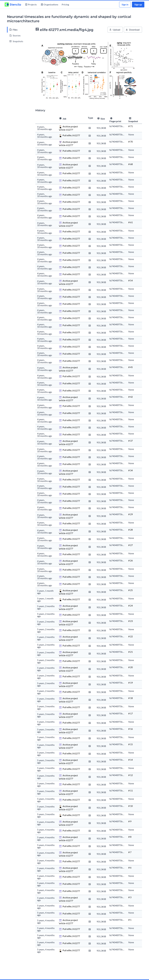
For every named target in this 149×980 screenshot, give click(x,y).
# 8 (130, 837)
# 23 (131, 621)
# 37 (131, 441)
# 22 (131, 636)
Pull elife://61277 (71, 135)
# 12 (131, 775)
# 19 (131, 683)
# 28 (131, 530)
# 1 (130, 920)
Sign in (125, 4)
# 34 (131, 470)
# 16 (131, 729)
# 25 (131, 590)
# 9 (130, 821)
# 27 (131, 545)
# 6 (130, 868)
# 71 (131, 126)
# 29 (131, 514)
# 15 (131, 744)
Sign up (138, 4)
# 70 (131, 142)
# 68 (131, 164)
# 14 (131, 760)
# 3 (130, 897)
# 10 (131, 806)
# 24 (131, 606)
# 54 (131, 280)
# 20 (131, 667)
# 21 (131, 652)
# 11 (131, 790)
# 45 (131, 367)
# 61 (131, 222)
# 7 (130, 852)
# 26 (131, 560)
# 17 (131, 713)
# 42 (131, 397)
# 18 (131, 698)
